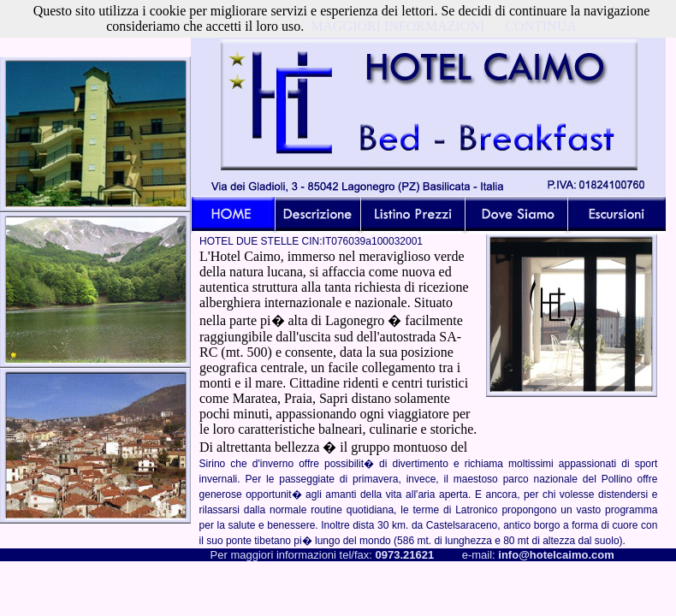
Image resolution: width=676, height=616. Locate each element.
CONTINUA (541, 26)
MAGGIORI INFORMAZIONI (397, 26)
